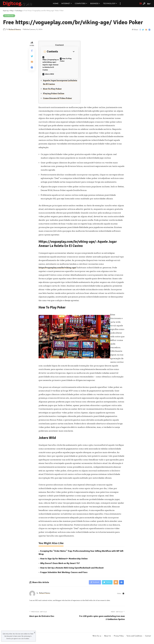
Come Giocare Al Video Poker (58, 102)
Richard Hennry (15, 30)
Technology (9, 16)
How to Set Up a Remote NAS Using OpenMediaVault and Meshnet (72, 572)
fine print (10, 636)
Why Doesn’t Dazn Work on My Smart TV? (60, 568)
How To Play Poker (67, 59)
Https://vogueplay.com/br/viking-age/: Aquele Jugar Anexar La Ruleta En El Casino (51, 67)
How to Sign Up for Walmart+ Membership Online (64, 563)
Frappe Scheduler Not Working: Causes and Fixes (64, 577)
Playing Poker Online (54, 98)
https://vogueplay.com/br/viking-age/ (58, 272)
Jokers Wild (51, 78)
